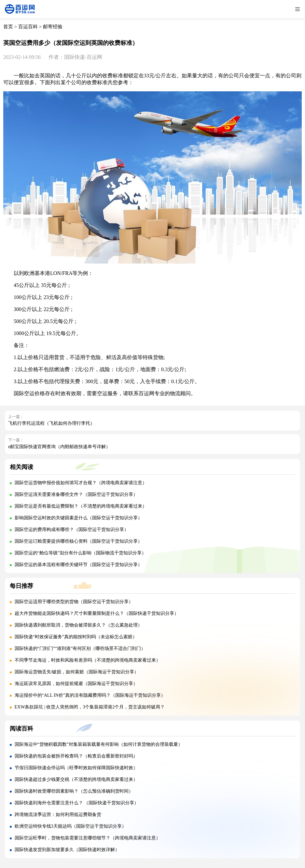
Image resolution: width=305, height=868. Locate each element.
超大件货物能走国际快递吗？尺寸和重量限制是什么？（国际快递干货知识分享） (97, 613)
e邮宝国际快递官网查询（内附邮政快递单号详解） (59, 447)
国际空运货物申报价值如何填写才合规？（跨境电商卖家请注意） (81, 483)
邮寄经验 (53, 27)
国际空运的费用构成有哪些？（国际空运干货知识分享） (72, 530)
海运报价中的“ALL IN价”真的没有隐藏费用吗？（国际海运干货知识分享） (90, 695)
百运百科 (28, 27)
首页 (8, 27)
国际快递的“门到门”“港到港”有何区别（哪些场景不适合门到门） (80, 648)
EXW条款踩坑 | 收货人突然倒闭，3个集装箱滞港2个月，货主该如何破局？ (90, 707)
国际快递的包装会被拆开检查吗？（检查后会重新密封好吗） (76, 756)
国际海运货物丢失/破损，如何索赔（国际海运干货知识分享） (77, 672)
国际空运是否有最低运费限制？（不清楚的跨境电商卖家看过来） (81, 506)
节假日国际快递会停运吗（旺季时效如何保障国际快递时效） (76, 768)
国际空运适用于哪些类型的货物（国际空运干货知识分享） (74, 602)
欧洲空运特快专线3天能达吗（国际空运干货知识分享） (70, 826)
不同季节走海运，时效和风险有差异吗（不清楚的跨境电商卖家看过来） (88, 660)
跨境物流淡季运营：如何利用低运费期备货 (58, 815)
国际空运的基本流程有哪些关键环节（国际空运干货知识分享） (78, 565)
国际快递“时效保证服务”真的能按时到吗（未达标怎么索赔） (76, 637)
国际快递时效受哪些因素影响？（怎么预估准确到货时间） (74, 791)
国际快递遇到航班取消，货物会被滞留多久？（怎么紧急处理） (78, 625)
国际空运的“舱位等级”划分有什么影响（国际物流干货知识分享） (80, 553)
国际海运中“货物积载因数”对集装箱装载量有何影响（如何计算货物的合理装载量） (99, 744)
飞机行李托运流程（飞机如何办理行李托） (51, 423)
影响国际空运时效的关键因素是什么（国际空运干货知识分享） (78, 518)
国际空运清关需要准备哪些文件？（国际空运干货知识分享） (76, 494)
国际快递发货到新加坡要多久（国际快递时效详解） (67, 850)
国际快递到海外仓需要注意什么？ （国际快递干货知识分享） (77, 803)
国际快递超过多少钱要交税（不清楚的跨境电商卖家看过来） (76, 779)
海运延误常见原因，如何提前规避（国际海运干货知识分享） (76, 684)
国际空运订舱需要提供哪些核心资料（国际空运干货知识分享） (78, 541)
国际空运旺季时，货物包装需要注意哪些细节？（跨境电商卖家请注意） (88, 838)
